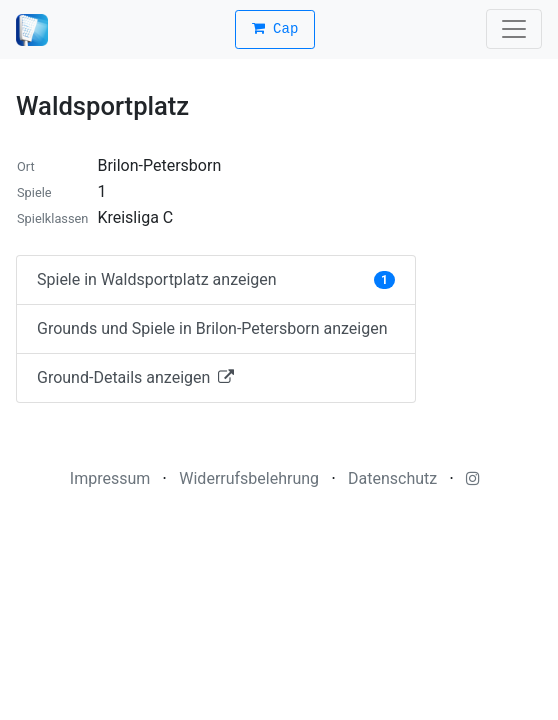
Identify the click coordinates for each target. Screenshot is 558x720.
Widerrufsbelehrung (249, 478)
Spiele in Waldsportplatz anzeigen (216, 279)
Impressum (110, 478)
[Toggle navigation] (514, 29)
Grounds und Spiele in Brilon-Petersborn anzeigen (212, 328)
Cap (275, 29)
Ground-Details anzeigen (135, 377)
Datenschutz (392, 478)
